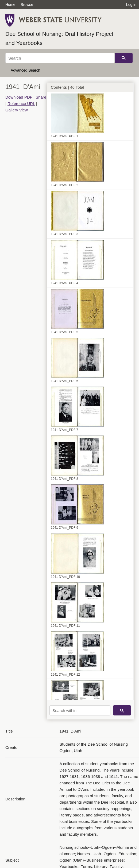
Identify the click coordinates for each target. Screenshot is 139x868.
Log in (131, 5)
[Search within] (80, 710)
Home (10, 5)
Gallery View (17, 110)
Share (41, 97)
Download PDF (19, 97)
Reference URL (21, 104)
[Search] (60, 58)
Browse (27, 5)
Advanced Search (26, 70)
